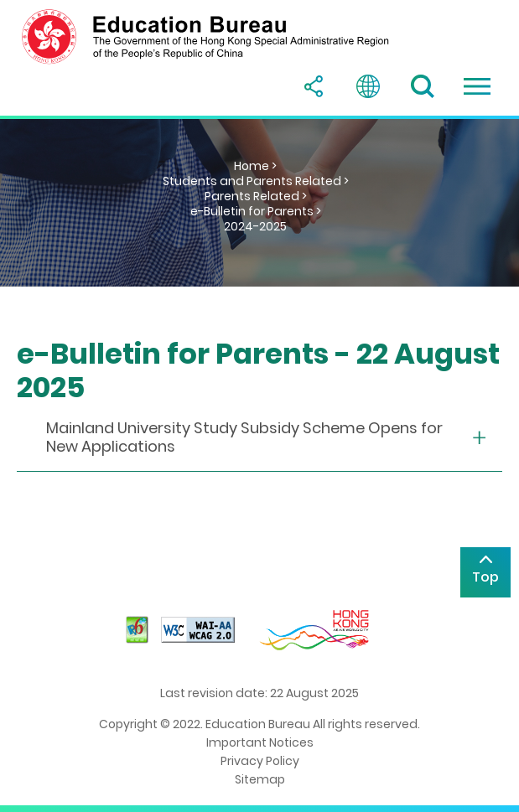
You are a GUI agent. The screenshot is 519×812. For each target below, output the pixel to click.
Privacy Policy (260, 761)
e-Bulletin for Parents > (256, 211)
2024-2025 (255, 226)
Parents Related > (256, 196)
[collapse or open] (259, 438)
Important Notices (260, 742)
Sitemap (260, 779)
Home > (255, 166)
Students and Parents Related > (256, 181)
